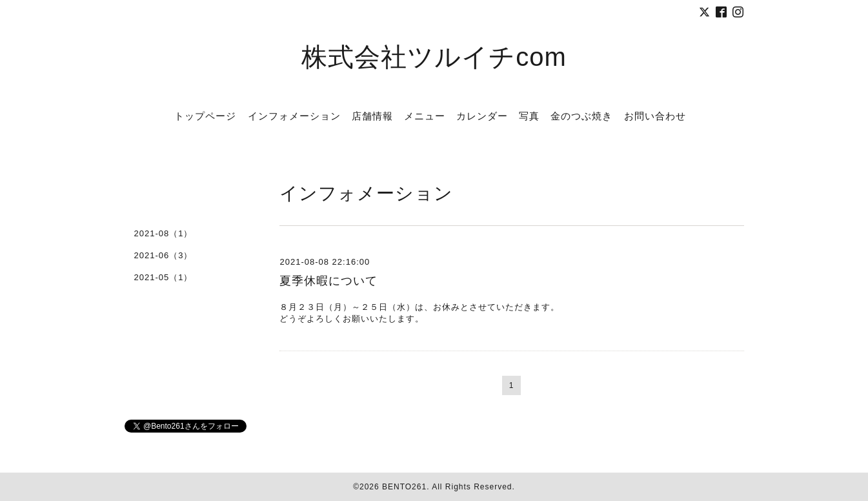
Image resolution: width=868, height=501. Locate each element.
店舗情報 (372, 116)
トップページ (205, 116)
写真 (529, 116)
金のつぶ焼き (581, 116)
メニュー (425, 116)
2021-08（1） (164, 233)
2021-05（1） (164, 277)
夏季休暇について (328, 281)
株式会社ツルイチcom (434, 57)
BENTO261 (404, 487)
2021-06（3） (164, 255)
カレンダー (482, 116)
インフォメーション (294, 116)
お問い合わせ (655, 116)
